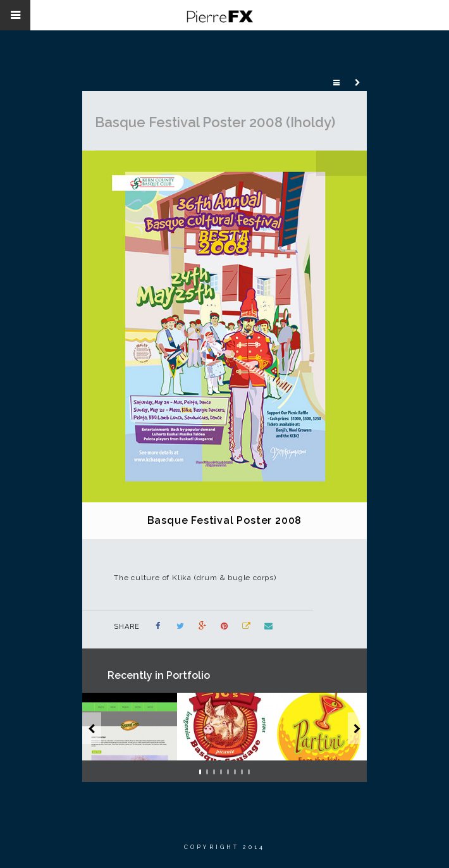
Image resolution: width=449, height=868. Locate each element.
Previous (329, 163)
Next (354, 163)
